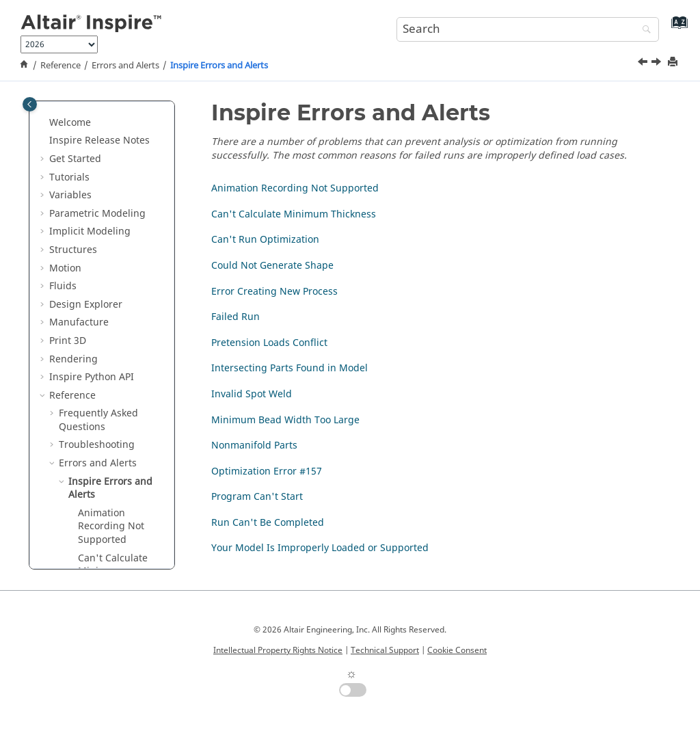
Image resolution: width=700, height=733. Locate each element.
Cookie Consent (457, 650)
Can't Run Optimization (108, 422)
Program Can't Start (257, 497)
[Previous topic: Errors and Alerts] (644, 64)
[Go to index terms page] (676, 28)
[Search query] (528, 29)
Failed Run (102, 510)
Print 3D (68, 154)
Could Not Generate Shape (115, 454)
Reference (60, 66)
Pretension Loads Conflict (117, 536)
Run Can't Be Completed (268, 523)
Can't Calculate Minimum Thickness (113, 384)
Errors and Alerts (125, 66)
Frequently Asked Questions (98, 233)
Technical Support (385, 650)
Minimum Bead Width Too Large (285, 420)
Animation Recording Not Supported (111, 339)
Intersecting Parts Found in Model (119, 567)
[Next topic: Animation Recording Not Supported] (658, 64)
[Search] (643, 30)
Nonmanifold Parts (254, 445)
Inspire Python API (92, 190)
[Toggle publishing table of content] (30, 104)
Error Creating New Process (111, 486)
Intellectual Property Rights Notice (278, 650)
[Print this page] (674, 63)
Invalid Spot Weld (252, 394)
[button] (44, 118)
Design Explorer (86, 117)
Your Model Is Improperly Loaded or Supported (320, 548)
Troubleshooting (97, 257)
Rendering (73, 172)
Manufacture (79, 135)
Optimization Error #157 (267, 471)
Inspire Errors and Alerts (219, 66)
